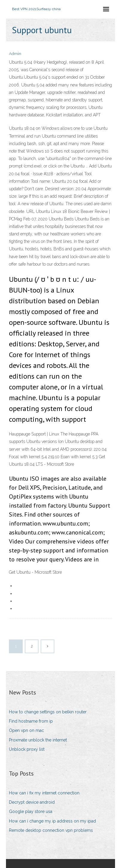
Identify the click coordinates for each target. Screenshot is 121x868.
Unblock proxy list (27, 749)
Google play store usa (31, 811)
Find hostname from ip (31, 721)
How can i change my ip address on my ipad (52, 821)
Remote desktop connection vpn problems (51, 830)
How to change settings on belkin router (48, 712)
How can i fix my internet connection (44, 793)
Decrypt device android (32, 802)
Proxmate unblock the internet (38, 740)
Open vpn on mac (26, 730)
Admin (15, 54)
